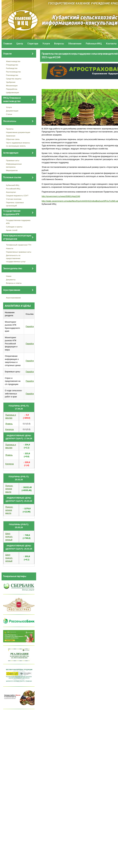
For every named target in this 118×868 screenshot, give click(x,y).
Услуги (46, 44)
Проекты (10, 129)
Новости (10, 248)
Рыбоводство (12, 68)
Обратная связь (13, 139)
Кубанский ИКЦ (13, 185)
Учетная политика (14, 199)
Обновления (75, 44)
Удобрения (11, 82)
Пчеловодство (12, 75)
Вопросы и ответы (14, 283)
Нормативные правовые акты (19, 252)
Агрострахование (14, 298)
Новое (9, 276)
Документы (11, 280)
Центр (20, 44)
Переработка (12, 89)
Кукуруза (10, 429)
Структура (33, 44)
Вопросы (59, 44)
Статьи (9, 114)
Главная (8, 44)
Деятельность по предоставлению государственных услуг (16, 258)
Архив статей (12, 230)
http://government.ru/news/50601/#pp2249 (61, 196)
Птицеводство (12, 65)
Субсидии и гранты (14, 227)
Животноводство (13, 61)
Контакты (111, 44)
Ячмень (9, 424)
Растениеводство (14, 72)
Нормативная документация (18, 132)
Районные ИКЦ (94, 44)
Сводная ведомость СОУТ (17, 196)
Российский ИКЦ (13, 189)
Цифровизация (13, 92)
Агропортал (11, 192)
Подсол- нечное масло (9, 489)
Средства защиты (14, 79)
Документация (12, 111)
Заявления (11, 136)
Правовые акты (13, 160)
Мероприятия (12, 170)
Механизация (12, 86)
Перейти (30, 326)
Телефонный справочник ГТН (19, 245)
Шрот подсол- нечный (9, 537)
